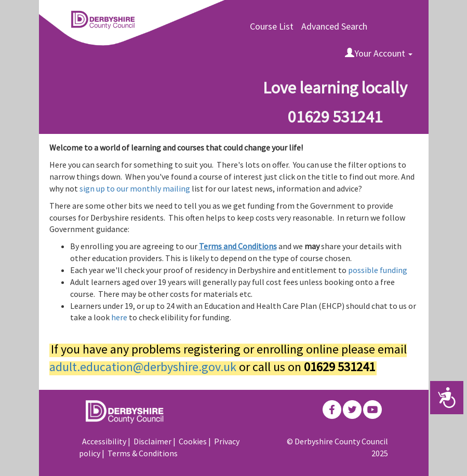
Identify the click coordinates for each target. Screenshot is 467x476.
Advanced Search (334, 26)
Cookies (193, 441)
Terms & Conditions (143, 453)
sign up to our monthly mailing (136, 188)
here (120, 317)
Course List (272, 26)
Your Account (379, 53)
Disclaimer (152, 441)
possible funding (378, 270)
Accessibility (104, 441)
